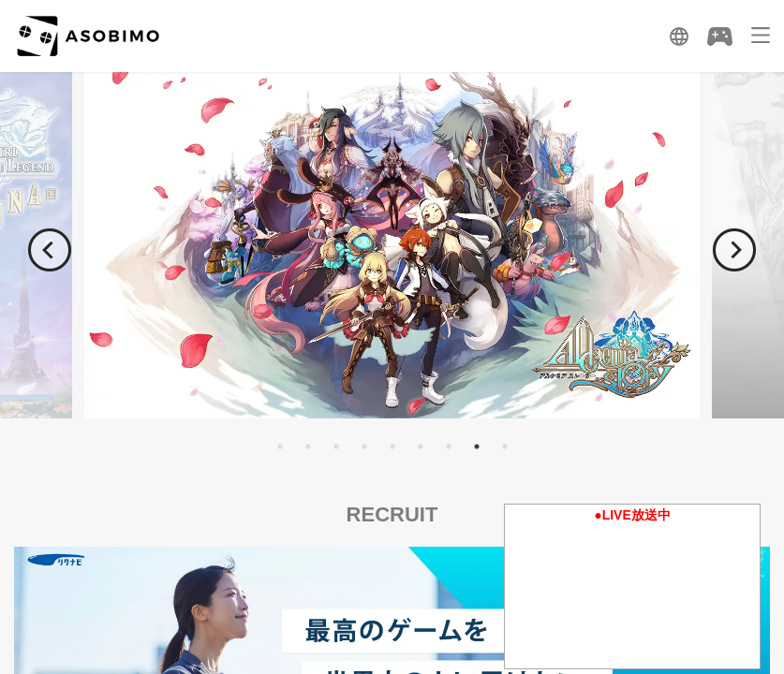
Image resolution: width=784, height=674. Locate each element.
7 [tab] (449, 447)
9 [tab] (505, 447)
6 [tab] (421, 447)
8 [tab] (477, 447)
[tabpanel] (392, 245)
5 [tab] (392, 447)
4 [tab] (364, 447)
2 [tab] (308, 447)
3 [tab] (336, 447)
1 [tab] (280, 447)
